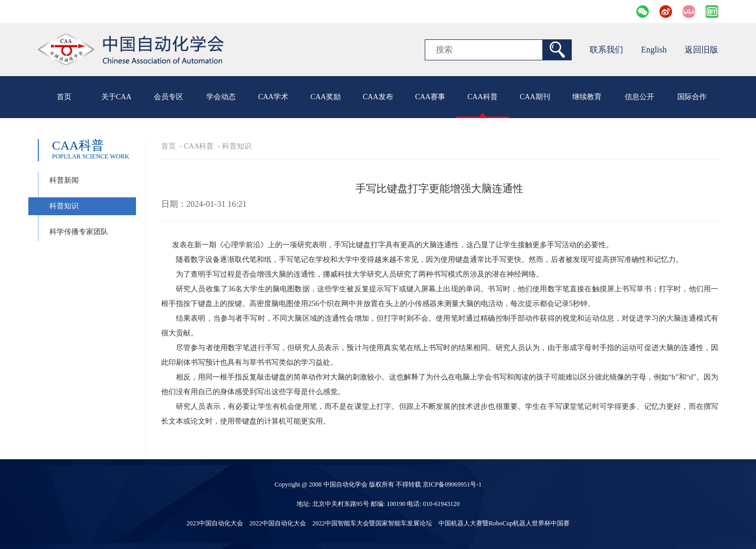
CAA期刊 (535, 97)
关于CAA (117, 97)
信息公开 (639, 97)
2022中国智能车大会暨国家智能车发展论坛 (372, 523)
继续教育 (587, 97)
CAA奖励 (325, 97)
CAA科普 (482, 97)
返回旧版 (701, 50)
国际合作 (692, 97)
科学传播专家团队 (79, 232)
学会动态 (221, 97)
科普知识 (64, 206)
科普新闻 (64, 180)
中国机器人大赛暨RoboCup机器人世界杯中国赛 (504, 523)
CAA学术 (274, 97)
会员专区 (169, 97)
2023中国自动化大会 (215, 523)
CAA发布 (378, 97)
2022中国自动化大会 (278, 523)
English (654, 50)
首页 (64, 97)
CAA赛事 (430, 97)
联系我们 (606, 50)
